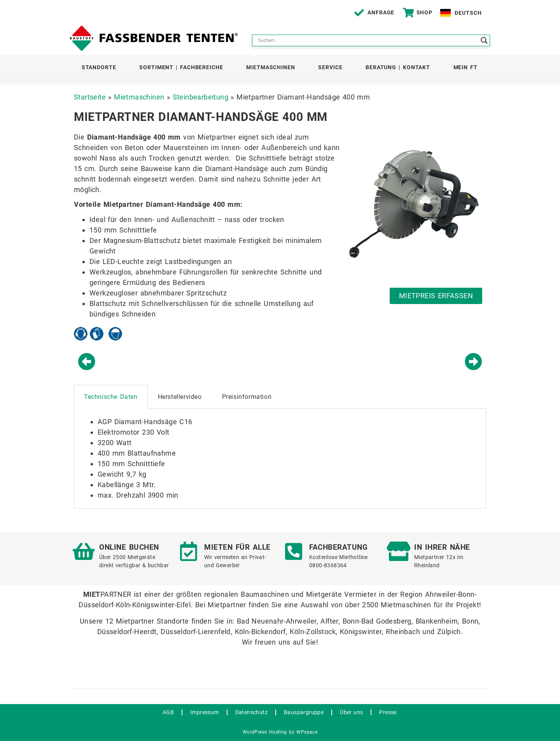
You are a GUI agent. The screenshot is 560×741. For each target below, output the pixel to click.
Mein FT (465, 67)
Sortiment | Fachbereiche (181, 67)
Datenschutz (251, 712)
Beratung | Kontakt (398, 67)
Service (330, 67)
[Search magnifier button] (484, 40)
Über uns (351, 712)
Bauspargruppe (304, 712)
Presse (388, 712)
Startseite (90, 97)
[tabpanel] (280, 459)
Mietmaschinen (271, 67)
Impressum (205, 712)
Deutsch (468, 13)
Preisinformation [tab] (247, 397)
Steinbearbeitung (200, 97)
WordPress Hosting (265, 732)
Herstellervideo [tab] (180, 397)
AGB (168, 712)
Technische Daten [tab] (111, 397)
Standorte (99, 67)
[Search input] (367, 40)
